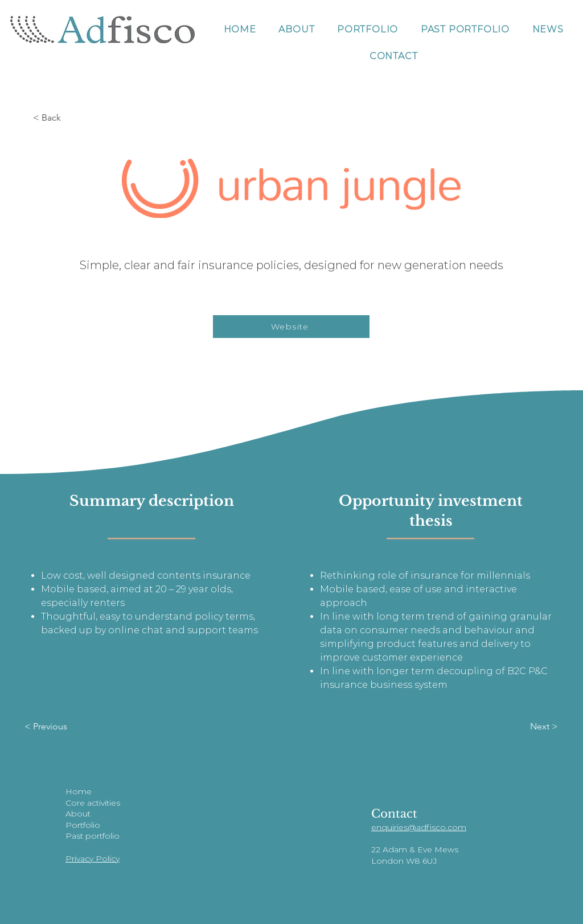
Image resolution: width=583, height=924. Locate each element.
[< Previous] (62, 727)
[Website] (291, 327)
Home (79, 791)
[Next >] (520, 727)
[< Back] (71, 118)
